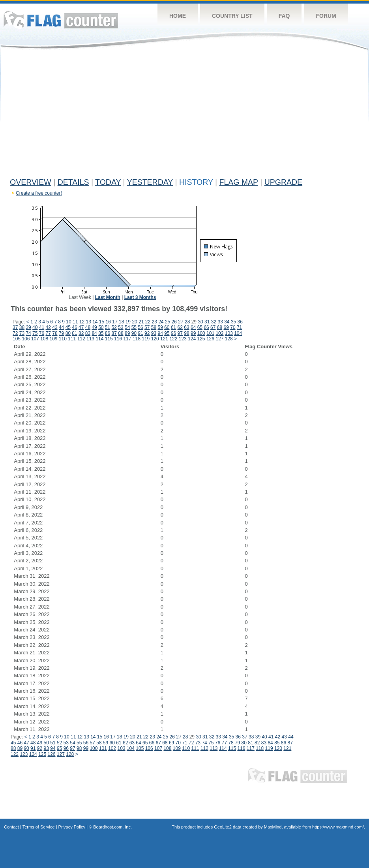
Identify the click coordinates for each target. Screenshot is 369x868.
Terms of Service (39, 827)
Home (178, 16)
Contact (11, 827)
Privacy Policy (72, 827)
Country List (232, 16)
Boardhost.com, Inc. (112, 827)
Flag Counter (61, 20)
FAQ (284, 16)
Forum (326, 16)
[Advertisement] (184, 115)
